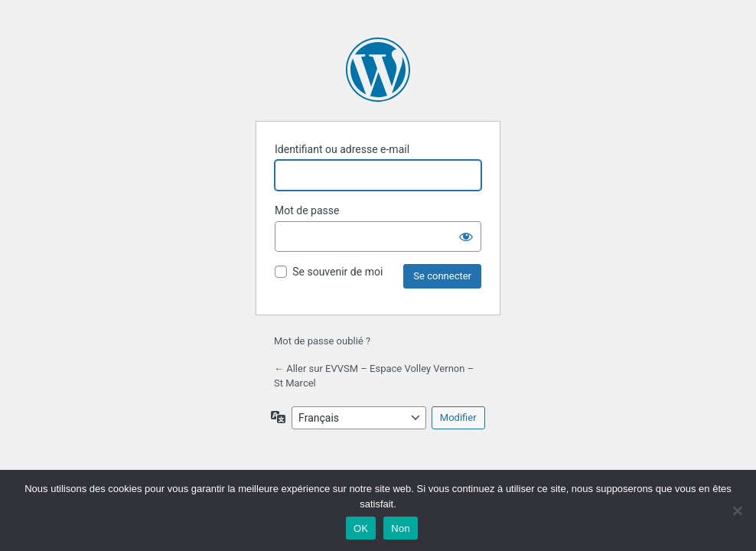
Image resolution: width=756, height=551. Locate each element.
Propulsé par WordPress (378, 70)
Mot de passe (307, 210)
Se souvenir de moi (337, 272)
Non (401, 528)
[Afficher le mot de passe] (466, 236)
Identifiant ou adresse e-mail (342, 149)
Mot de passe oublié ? (322, 341)
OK (361, 528)
